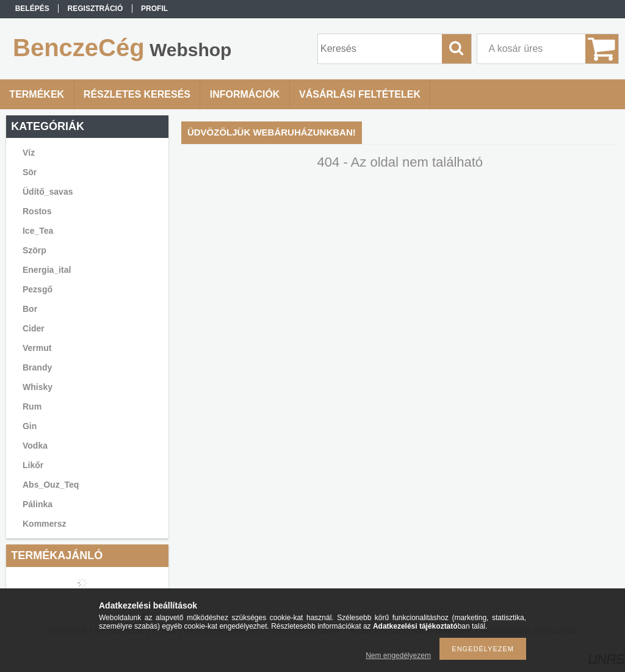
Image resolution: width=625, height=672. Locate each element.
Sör (30, 172)
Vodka (35, 446)
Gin (30, 426)
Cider (34, 328)
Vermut (37, 348)
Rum (32, 406)
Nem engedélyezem (398, 656)
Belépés (32, 9)
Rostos (37, 211)
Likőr (33, 465)
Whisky (38, 387)
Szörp (34, 250)
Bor (30, 309)
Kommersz (45, 524)
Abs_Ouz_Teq (51, 485)
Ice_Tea (38, 231)
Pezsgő (38, 289)
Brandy (37, 367)
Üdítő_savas (48, 192)
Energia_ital (47, 270)
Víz (29, 153)
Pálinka (38, 504)
